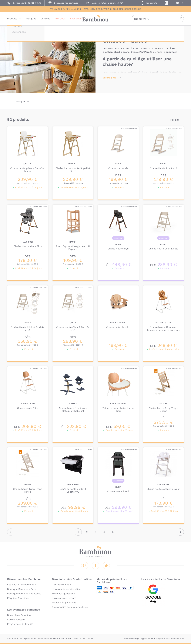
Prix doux (60, 20)
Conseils (45, 20)
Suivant (180, 532)
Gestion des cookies (84, 638)
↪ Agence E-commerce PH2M (170, 638)
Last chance (77, 20)
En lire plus (109, 78)
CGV (9, 638)
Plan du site (66, 638)
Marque (20, 101)
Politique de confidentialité (45, 638)
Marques (31, 20)
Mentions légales (22, 638)
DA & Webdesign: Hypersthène (139, 638)
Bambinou (95, 20)
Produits (12, 20)
